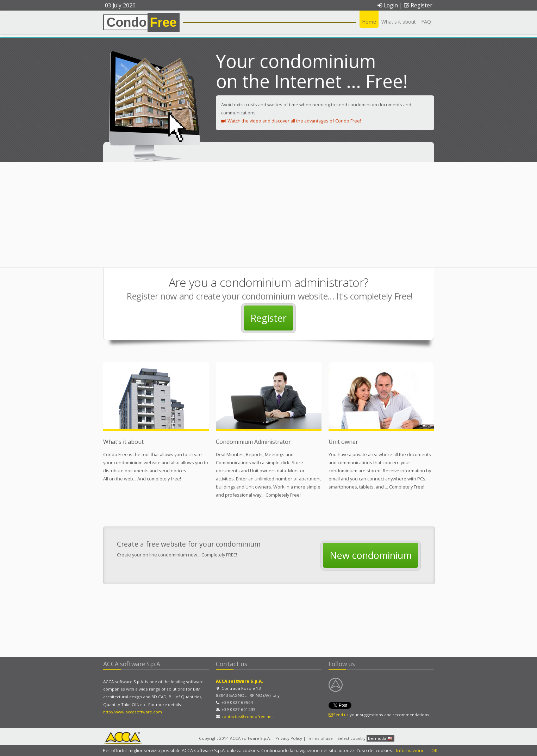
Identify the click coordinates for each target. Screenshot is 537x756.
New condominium (371, 555)
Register (418, 5)
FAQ (426, 22)
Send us (339, 715)
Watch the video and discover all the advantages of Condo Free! (291, 121)
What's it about (399, 22)
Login (388, 5)
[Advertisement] (269, 215)
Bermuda (380, 739)
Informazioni (410, 750)
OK (434, 750)
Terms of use (320, 738)
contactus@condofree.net (247, 716)
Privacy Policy (289, 738)
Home (369, 22)
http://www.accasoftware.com (133, 712)
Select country (351, 738)
